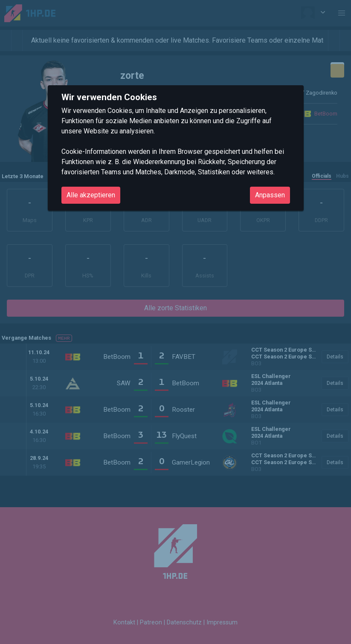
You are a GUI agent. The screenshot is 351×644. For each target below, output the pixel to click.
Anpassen (270, 195)
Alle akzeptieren (91, 195)
